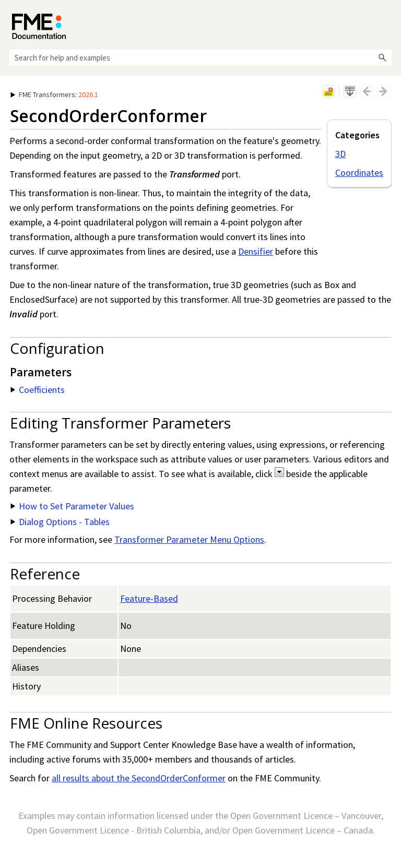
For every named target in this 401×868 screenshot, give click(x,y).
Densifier (256, 251)
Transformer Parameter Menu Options (189, 539)
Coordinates (359, 173)
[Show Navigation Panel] (386, 23)
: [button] (54, 94)
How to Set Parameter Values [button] (72, 506)
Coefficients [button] (38, 390)
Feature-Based (149, 598)
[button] (382, 57)
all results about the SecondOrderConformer (139, 778)
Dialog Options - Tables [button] (60, 522)
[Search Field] (200, 57)
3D (340, 154)
